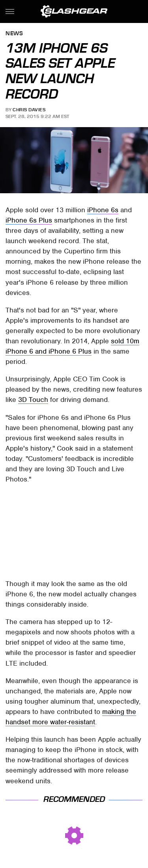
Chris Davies (29, 110)
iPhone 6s (103, 210)
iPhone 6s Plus (29, 220)
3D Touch (33, 400)
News (14, 34)
